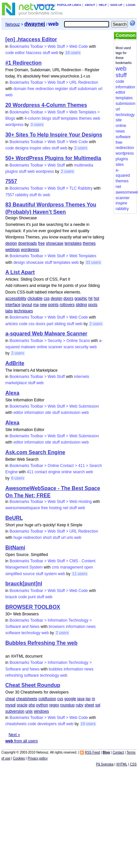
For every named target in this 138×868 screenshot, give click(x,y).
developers (47, 724)
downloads (27, 243)
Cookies (19, 758)
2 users (81, 148)
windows (41, 711)
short (47, 538)
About (90, 5)
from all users (22, 741)
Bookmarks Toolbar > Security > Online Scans (50, 341)
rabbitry (22, 195)
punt (32, 597)
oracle (22, 705)
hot (96, 298)
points (53, 305)
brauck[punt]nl (24, 584)
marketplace (16, 383)
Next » (14, 735)
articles (11, 324)
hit (91, 298)
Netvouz (12, 24)
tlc (40, 195)
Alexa (12, 393)
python (42, 705)
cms (56, 567)
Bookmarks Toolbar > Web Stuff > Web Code (49, 46)
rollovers (67, 305)
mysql (10, 705)
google (70, 699)
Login (131, 5)
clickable (35, 298)
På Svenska (105, 764)
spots (93, 305)
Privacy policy (38, 758)
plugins (11, 171)
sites (46, 148)
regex (54, 705)
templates (69, 118)
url (100, 89)
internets (81, 377)
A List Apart (20, 272)
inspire (35, 148)
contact (41, 472)
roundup (67, 705)
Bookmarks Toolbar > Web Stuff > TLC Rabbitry (51, 188)
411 (30, 472)
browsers (57, 627)
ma (36, 305)
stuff (46, 53)
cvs (60, 699)
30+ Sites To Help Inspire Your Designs (54, 135)
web (55, 53)
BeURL (14, 518)
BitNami (15, 548)
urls (70, 538)
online (42, 347)
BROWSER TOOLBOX (33, 607)
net (66, 508)
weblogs (12, 250)
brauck (11, 597)
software (13, 633)
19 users (88, 724)
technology (31, 633)
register (61, 89)
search (79, 472)
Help (103, 5)
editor (20, 53)
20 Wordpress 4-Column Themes (46, 105)
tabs (9, 311)
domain (20, 89)
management (72, 567)
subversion (15, 711)
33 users (93, 263)
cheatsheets (27, 699)
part (50, 324)
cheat (10, 699)
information (34, 413)
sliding (81, 305)
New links (45, 5)
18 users (73, 53)
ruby (79, 705)
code (10, 53)
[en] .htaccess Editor (31, 39)
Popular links (69, 5)
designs (22, 148)
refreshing (14, 675)
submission (71, 413)
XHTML (122, 764)
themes (85, 118)
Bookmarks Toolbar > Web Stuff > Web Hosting (51, 502)
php (32, 705)
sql (98, 705)
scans (69, 347)
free (31, 89)
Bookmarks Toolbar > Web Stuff (37, 165)
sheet (89, 705)
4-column (32, 118)
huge (18, 538)
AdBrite (15, 363)
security (82, 347)
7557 (11, 181)
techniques (23, 311)
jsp (88, 699)
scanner (55, 347)
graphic (81, 298)
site (48, 413)
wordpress (14, 125)
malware (28, 347)
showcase (55, 243)
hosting (55, 508)
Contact (118, 752)
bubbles (56, 669)
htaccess (34, 53)
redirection (45, 89)
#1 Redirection (23, 63)
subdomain (87, 89)
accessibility (16, 298)
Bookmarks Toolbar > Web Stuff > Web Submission (54, 406)
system (51, 574)
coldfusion (47, 699)
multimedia (83, 165)
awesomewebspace (23, 508)
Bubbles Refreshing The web (41, 643)
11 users (80, 574)
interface (13, 305)
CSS (133, 764)
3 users (37, 125)
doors (68, 298)
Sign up (116, 5)
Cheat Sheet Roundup (33, 685)
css (47, 298)
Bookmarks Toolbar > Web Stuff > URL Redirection (54, 82)
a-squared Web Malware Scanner (46, 334)
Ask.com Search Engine (35, 452)
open (89, 567)
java (81, 699)
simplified (13, 574)
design (11, 243)
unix (29, 711)
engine (54, 472)
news (91, 627)
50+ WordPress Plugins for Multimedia (53, 158)
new (43, 305)
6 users (18, 478)
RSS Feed (92, 752)
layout (27, 305)
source (29, 574)
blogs (46, 118)
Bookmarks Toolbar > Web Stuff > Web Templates (53, 256)
